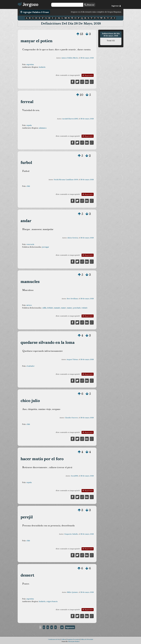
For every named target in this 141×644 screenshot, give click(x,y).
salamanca (43, 128)
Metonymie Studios (74, 641)
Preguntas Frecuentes (73, 639)
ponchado (77, 308)
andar (26, 221)
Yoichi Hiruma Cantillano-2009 (66, 180)
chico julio (30, 401)
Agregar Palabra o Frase (35, 12)
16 (62, 627)
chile (28, 186)
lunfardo (42, 67)
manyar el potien (37, 41)
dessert (27, 575)
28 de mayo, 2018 (87, 58)
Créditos (63, 639)
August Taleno (72, 359)
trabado (85, 308)
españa (29, 125)
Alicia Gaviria (73, 238)
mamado (57, 308)
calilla (44, 308)
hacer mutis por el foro (42, 459)
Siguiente (70, 627)
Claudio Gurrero (71, 418)
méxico (29, 305)
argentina (30, 64)
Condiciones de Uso (54, 639)
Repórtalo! (87, 75)
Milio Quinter (73, 592)
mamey (70, 308)
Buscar (89, 5)
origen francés (52, 601)
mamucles (30, 282)
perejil (27, 517)
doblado (50, 308)
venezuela (30, 244)
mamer (64, 308)
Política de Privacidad (87, 639)
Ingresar (116, 6)
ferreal (27, 102)
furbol (26, 162)
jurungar (46, 247)
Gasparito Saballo (71, 534)
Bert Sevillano (72, 299)
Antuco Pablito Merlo (70, 58)
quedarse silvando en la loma (48, 342)
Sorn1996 (74, 476)
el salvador (30, 366)
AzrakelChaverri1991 (70, 119)
